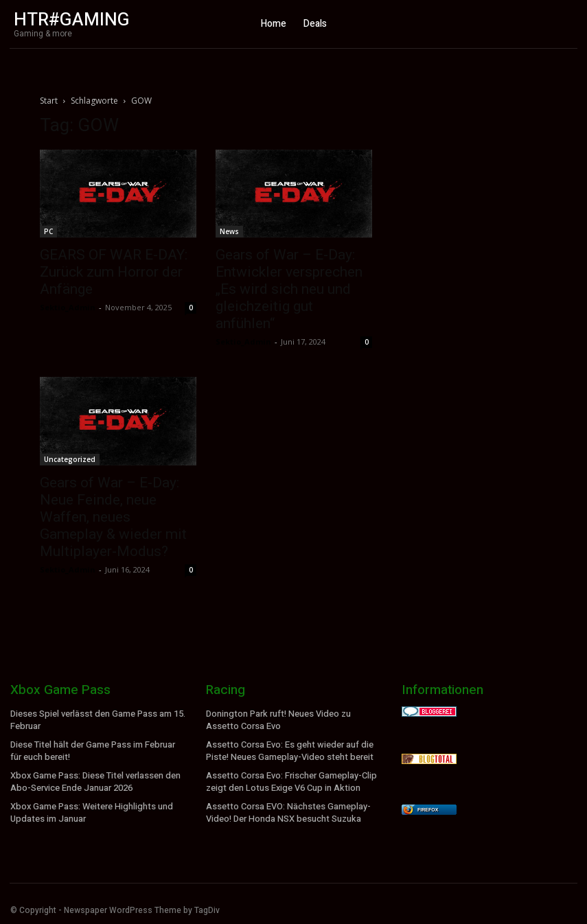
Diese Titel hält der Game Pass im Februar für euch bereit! (97, 749)
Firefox (428, 810)
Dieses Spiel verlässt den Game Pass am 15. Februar (96, 720)
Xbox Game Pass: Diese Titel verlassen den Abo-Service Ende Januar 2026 (94, 779)
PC (48, 231)
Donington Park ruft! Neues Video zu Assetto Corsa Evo (293, 720)
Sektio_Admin (68, 307)
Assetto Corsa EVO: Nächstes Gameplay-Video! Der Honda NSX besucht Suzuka (286, 809)
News (229, 231)
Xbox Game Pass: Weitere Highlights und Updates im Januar (89, 809)
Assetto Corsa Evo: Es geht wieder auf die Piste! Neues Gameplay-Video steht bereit (287, 749)
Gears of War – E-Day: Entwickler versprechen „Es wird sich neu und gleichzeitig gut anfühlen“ (289, 289)
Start (49, 101)
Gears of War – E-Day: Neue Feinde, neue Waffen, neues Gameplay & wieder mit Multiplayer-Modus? (113, 517)
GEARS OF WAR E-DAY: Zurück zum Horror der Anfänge (114, 272)
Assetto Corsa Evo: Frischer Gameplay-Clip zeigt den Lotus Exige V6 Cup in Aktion (290, 779)
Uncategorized (70, 459)
